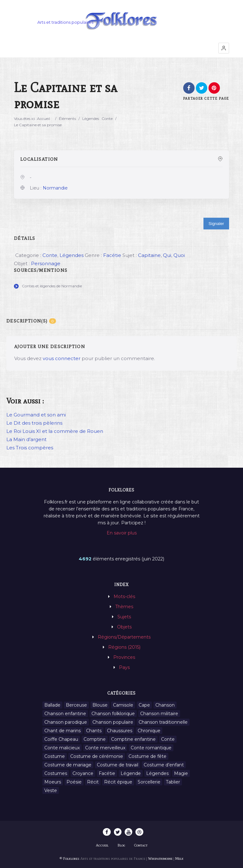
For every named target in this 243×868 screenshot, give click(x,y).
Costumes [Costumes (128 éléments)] (56, 773)
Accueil (44, 119)
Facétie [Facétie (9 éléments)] (107, 773)
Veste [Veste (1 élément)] (51, 790)
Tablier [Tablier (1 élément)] (173, 782)
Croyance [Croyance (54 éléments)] (83, 773)
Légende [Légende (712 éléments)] (131, 773)
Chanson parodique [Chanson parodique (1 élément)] (66, 722)
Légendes (91, 119)
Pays (124, 667)
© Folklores (70, 859)
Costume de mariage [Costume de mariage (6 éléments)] (68, 765)
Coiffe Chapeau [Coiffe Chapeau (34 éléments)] (61, 739)
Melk (179, 859)
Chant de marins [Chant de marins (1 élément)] (62, 731)
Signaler (216, 224)
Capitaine (149, 255)
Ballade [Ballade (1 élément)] (52, 705)
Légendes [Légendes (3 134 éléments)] (157, 773)
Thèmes (124, 607)
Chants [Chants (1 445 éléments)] (94, 731)
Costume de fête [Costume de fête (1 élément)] (147, 756)
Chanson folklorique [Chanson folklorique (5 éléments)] (113, 714)
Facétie (112, 255)
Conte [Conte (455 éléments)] (168, 739)
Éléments (67, 119)
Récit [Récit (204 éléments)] (93, 782)
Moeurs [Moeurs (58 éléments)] (53, 782)
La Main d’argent (26, 439)
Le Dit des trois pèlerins (34, 423)
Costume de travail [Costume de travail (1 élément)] (118, 765)
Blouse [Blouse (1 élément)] (100, 705)
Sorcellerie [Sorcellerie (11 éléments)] (149, 782)
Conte (107, 119)
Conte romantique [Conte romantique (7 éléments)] (151, 748)
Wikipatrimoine (160, 859)
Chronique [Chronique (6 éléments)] (149, 731)
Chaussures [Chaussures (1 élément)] (120, 731)
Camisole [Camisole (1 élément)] (123, 705)
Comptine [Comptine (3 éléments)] (95, 739)
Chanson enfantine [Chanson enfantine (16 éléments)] (65, 714)
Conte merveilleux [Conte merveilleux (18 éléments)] (105, 748)
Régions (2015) (124, 647)
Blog (121, 845)
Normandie (55, 188)
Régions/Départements (124, 637)
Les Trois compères (30, 448)
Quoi (179, 255)
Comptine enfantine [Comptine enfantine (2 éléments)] (133, 739)
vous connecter (62, 358)
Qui (167, 255)
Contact (141, 845)
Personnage (46, 263)
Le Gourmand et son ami (36, 415)
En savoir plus (122, 533)
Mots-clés (124, 596)
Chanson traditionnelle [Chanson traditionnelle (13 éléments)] (163, 722)
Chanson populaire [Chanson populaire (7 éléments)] (113, 722)
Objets (124, 627)
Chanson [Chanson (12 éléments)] (165, 705)
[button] (224, 48)
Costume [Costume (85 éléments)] (55, 756)
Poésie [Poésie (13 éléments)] (74, 782)
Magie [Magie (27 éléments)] (181, 773)
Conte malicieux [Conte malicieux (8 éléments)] (62, 748)
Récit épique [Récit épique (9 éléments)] (118, 782)
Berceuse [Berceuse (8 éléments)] (76, 705)
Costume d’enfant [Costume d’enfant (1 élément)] (164, 765)
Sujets (124, 617)
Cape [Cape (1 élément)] (144, 705)
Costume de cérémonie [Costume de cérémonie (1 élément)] (97, 756)
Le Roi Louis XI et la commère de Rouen (55, 431)
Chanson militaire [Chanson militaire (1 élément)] (159, 714)
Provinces (124, 657)
